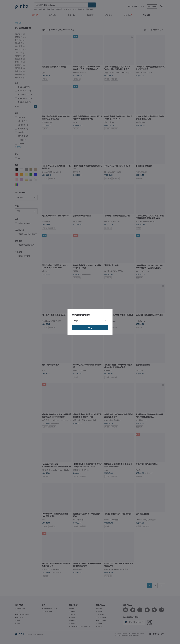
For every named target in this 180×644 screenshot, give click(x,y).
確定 (90, 328)
